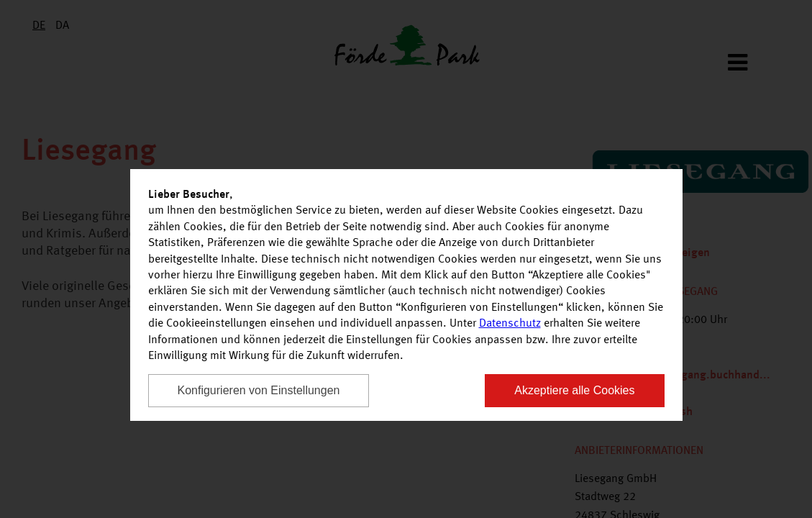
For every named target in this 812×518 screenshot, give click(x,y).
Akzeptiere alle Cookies (574, 390)
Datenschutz (510, 324)
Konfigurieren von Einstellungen (259, 390)
